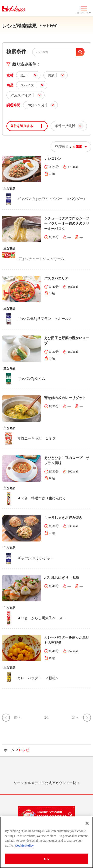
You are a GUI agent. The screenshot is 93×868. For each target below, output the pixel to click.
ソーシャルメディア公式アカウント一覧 (45, 783)
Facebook (56, 771)
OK (46, 860)
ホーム (9, 750)
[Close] (87, 825)
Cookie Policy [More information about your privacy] (24, 846)
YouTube (75, 771)
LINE (18, 771)
